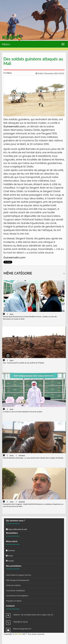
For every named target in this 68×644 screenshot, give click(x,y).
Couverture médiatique (15, 591)
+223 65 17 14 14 (20, 622)
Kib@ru (6, 44)
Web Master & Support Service (19, 575)
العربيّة (63, 38)
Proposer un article (14, 601)
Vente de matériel (13, 585)
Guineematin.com (14, 126)
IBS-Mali (18, 634)
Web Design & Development (18, 580)
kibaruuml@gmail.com (22, 629)
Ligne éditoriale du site (16, 529)
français (57, 38)
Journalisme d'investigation (17, 596)
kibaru (9, 73)
